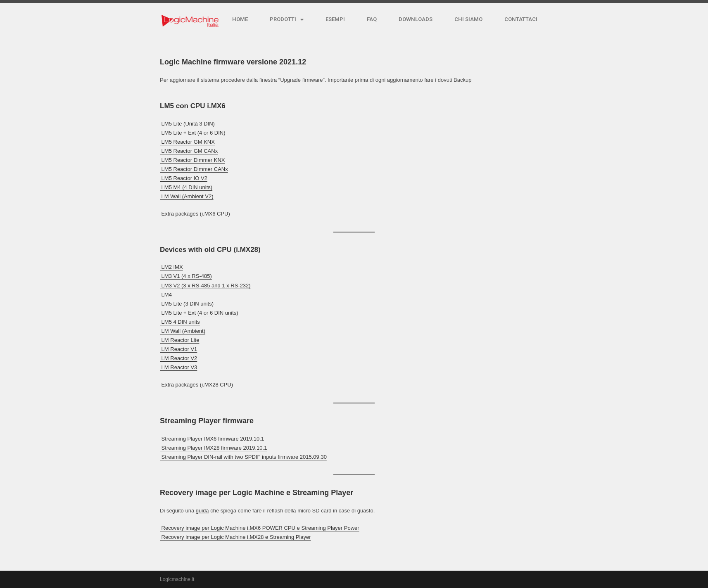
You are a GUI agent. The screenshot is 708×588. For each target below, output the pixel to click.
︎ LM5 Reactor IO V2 (184, 178)
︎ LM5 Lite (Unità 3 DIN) (187, 124)
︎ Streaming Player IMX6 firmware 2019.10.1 (212, 439)
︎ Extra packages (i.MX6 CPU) (195, 214)
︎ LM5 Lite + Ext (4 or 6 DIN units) (199, 313)
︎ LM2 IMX (171, 267)
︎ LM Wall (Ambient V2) (187, 196)
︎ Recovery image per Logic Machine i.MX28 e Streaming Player (235, 537)
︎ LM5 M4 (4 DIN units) (186, 187)
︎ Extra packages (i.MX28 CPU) (196, 385)
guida (202, 511)
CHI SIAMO (468, 19)
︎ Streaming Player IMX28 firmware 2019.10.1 (213, 448)
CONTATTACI (521, 19)
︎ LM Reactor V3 (178, 367)
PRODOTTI (287, 20)
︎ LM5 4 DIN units (180, 322)
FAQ (372, 19)
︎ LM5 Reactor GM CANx (189, 151)
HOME (240, 19)
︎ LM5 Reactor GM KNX (187, 142)
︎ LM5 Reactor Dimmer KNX (192, 160)
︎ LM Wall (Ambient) (183, 331)
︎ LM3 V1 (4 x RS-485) (186, 276)
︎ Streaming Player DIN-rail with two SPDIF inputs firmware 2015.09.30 (243, 457)
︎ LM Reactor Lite (179, 340)
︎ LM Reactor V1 (178, 349)
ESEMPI (335, 19)
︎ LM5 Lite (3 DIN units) (187, 304)
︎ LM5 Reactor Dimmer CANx (194, 169)
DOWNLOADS (416, 19)
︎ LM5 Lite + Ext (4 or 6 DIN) (193, 133)
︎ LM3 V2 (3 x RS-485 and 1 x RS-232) (205, 286)
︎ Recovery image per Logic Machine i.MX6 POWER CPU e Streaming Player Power (260, 528)
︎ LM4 (166, 295)
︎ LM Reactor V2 (178, 358)
